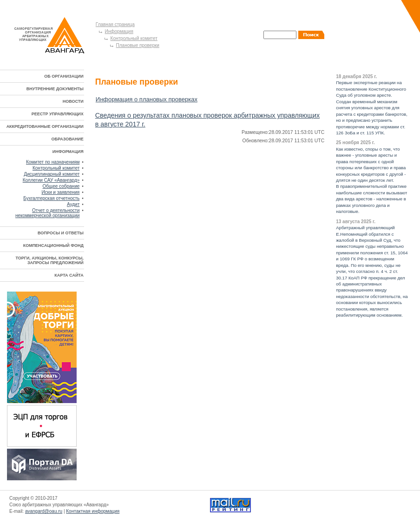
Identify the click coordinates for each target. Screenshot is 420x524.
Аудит (73, 204)
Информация (119, 31)
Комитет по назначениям (53, 162)
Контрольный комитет (134, 38)
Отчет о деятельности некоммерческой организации (47, 213)
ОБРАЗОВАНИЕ (68, 139)
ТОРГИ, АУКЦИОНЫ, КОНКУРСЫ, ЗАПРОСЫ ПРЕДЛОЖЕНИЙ (49, 260)
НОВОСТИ (73, 101)
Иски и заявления (60, 192)
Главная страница (115, 24)
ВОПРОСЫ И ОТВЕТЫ (61, 233)
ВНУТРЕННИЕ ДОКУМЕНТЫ (55, 89)
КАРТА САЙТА (69, 275)
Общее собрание (61, 186)
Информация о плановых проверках (147, 99)
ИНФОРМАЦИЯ (68, 152)
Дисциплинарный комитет (52, 174)
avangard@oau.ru (44, 511)
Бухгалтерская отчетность (51, 198)
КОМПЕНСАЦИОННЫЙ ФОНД (53, 245)
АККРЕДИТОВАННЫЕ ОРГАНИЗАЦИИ (45, 126)
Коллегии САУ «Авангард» (51, 180)
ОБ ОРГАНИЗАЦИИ (64, 76)
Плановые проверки (138, 45)
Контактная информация (93, 511)
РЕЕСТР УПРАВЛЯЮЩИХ (58, 114)
